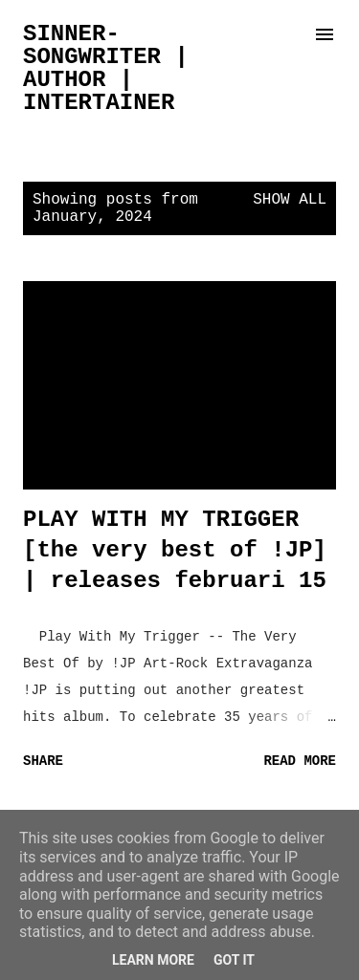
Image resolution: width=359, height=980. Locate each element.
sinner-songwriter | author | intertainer (106, 68)
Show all (290, 200)
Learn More (153, 960)
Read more (300, 761)
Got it (234, 960)
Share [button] (43, 761)
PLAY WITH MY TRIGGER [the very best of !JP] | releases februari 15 (175, 550)
